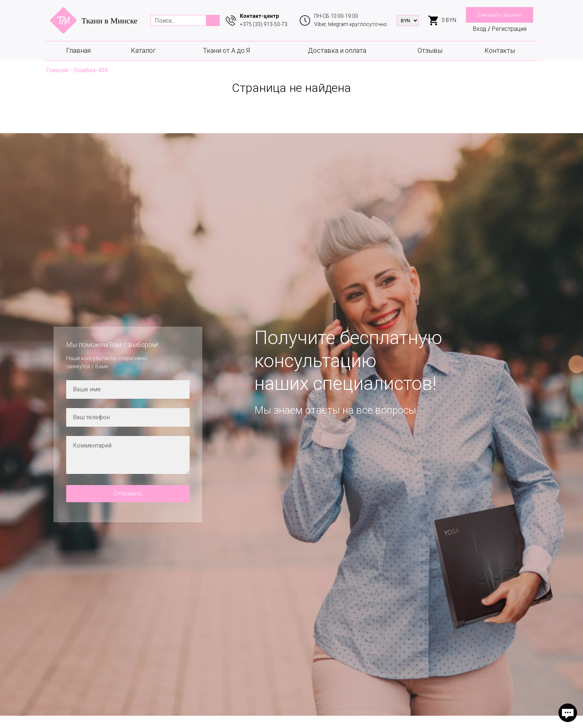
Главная (78, 50)
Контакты (500, 50)
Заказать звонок (500, 15)
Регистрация (509, 29)
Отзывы (430, 50)
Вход (480, 29)
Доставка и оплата (337, 50)
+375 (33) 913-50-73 (264, 24)
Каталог (143, 50)
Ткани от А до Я (226, 50)
